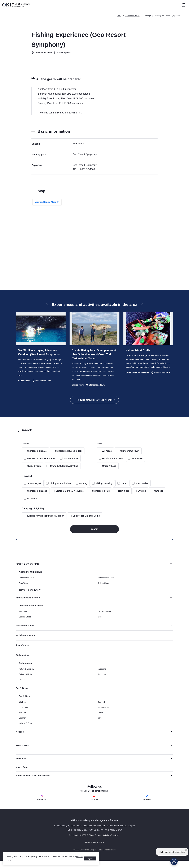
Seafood (101, 708)
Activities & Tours (131, 16)
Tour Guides (23, 650)
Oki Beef (23, 708)
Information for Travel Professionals (34, 782)
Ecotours (32, 501)
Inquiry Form (22, 773)
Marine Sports (71, 461)
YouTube (94, 805)
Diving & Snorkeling (60, 486)
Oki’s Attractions (104, 616)
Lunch (100, 718)
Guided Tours (34, 469)
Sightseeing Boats (37, 453)
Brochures (21, 765)
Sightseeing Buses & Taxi (69, 453)
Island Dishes (103, 713)
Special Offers (25, 621)
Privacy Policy (98, 850)
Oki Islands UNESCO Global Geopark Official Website (68, 842)
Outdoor (159, 493)
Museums (102, 674)
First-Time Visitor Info (94, 568)
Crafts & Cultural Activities (64, 469)
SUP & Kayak (34, 486)
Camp (124, 486)
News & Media (23, 751)
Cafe (100, 723)
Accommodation (25, 630)
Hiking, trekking (104, 486)
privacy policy (12, 860)
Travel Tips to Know (30, 594)
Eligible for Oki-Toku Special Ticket (46, 518)
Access (20, 738)
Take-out (23, 718)
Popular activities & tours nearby (94, 402)
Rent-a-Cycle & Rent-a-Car (41, 461)
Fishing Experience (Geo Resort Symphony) (161, 16)
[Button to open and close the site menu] (184, 5)
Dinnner (22, 723)
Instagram (42, 805)
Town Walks (142, 486)
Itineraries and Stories (94, 602)
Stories (101, 621)
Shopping (102, 680)
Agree (90, 858)
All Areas (107, 453)
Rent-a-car (124, 493)
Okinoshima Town (130, 453)
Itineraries (23, 616)
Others (22, 685)
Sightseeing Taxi (101, 493)
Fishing (83, 486)
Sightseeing (94, 660)
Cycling (142, 493)
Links (87, 850)
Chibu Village (109, 469)
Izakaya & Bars (25, 729)
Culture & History (26, 680)
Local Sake (24, 713)
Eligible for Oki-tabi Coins (86, 518)
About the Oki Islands (31, 576)
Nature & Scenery (27, 674)
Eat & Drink (94, 694)
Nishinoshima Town (113, 461)
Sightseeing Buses (37, 493)
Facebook (147, 805)
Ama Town (137, 461)
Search (94, 532)
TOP (117, 16)
